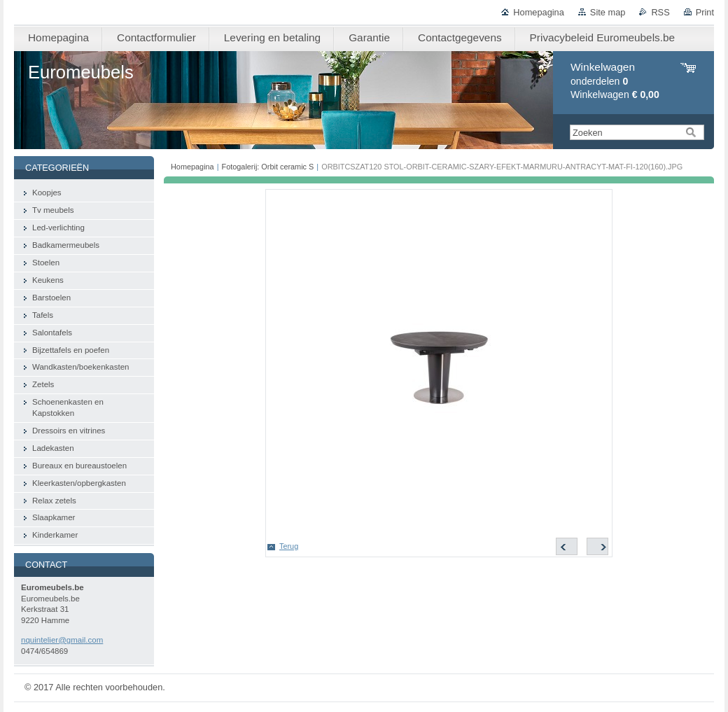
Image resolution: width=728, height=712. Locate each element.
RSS (660, 12)
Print (705, 12)
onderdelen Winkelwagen (615, 81)
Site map (608, 12)
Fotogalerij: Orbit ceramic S (268, 167)
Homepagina (539, 12)
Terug (289, 546)
